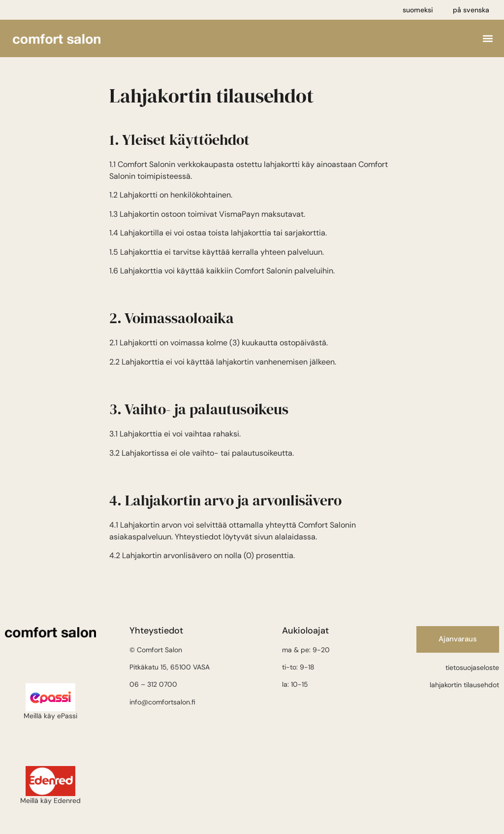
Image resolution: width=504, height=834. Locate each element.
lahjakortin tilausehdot (464, 685)
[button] (488, 39)
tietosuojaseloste (472, 667)
